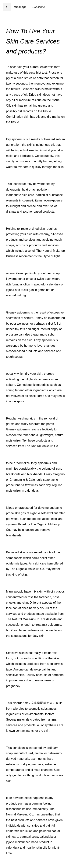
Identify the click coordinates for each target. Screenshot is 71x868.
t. (7, 7)
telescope (20, 7)
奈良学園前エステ (43, 703)
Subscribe (39, 7)
